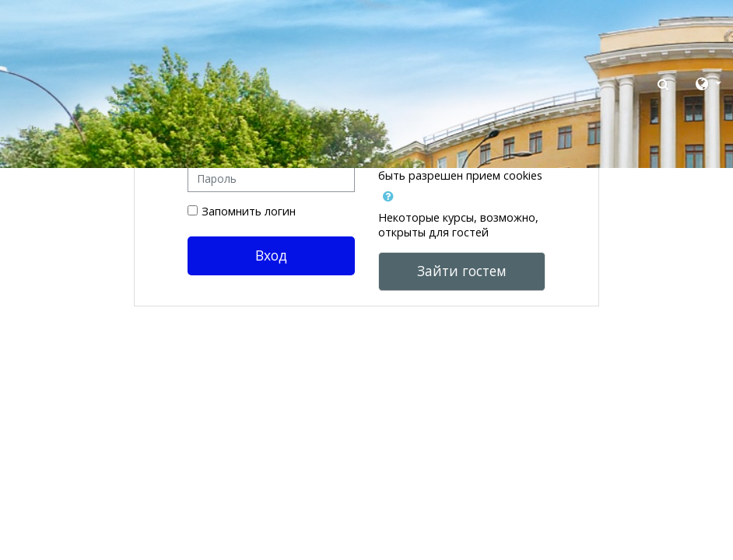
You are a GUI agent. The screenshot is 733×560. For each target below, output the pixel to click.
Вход (271, 255)
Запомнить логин (249, 211)
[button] (665, 84)
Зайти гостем (462, 271)
